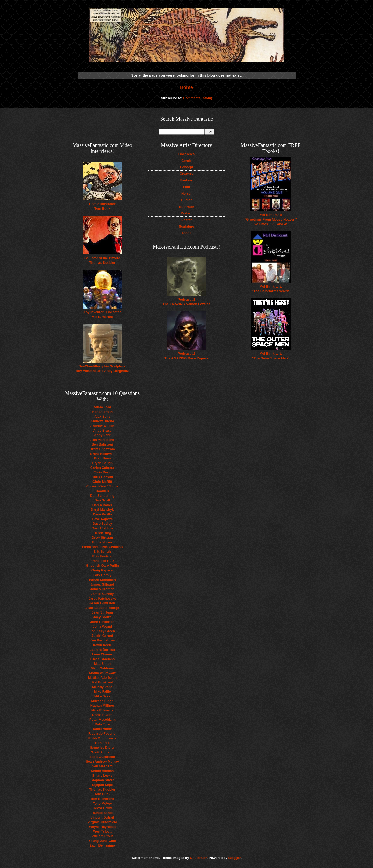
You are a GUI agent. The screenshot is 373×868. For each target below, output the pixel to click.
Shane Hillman (102, 771)
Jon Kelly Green (102, 631)
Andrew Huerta (102, 421)
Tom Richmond (102, 799)
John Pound (102, 626)
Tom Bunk (102, 794)
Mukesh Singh (102, 701)
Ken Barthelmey (102, 640)
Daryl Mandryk (102, 510)
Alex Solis (102, 416)
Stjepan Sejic (102, 785)
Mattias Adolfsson (102, 678)
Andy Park (102, 435)
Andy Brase (102, 430)
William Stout (102, 836)
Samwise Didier (102, 747)
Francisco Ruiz (102, 561)
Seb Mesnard (102, 766)
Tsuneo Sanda (102, 813)
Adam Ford (102, 407)
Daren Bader (102, 505)
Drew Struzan (102, 538)
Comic (186, 161)
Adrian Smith (102, 412)
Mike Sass (102, 696)
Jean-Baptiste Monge (102, 608)
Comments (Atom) (198, 98)
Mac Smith (102, 664)
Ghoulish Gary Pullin (102, 566)
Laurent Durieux (102, 650)
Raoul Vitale (102, 729)
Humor (187, 200)
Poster (187, 220)
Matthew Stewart (102, 673)
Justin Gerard (102, 636)
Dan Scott (102, 500)
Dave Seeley (102, 524)
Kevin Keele (102, 645)
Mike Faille (102, 692)
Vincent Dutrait (102, 817)
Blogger (234, 858)
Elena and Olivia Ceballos (102, 547)
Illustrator (186, 207)
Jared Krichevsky (102, 598)
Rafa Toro (102, 724)
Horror (187, 194)
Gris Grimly (102, 575)
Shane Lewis (102, 775)
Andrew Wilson (102, 426)
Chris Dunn (102, 472)
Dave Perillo (102, 514)
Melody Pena (102, 687)
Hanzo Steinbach (102, 580)
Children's (187, 154)
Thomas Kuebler (102, 789)
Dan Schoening (102, 496)
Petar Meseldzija (102, 720)
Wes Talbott (102, 831)
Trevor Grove (102, 808)
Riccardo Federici (102, 734)
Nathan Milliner (102, 706)
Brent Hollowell (102, 454)
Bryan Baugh (102, 463)
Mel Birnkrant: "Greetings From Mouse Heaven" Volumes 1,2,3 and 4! (271, 219)
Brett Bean (102, 458)
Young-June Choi (102, 841)
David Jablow (102, 528)
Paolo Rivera (102, 715)
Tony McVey (102, 803)
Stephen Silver (102, 780)
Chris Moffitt (102, 482)
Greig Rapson (102, 570)
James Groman (102, 589)
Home (187, 87)
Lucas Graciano (102, 659)
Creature (187, 174)
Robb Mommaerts (102, 738)
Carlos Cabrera (102, 468)
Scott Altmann (102, 752)
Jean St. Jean (102, 612)
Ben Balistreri (102, 444)
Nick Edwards (102, 710)
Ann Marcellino (102, 440)
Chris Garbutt (102, 477)
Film (187, 187)
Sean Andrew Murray (102, 761)
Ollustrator (198, 858)
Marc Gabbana (102, 668)
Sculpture (186, 226)
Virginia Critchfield (102, 822)
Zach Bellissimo (102, 845)
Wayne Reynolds (102, 827)
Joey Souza (102, 617)
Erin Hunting (102, 556)
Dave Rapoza (102, 519)
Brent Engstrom (102, 449)
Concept (187, 167)
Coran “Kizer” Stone (102, 486)
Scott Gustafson (102, 757)
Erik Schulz (102, 552)
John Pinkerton (102, 622)
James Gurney (102, 594)
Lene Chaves (102, 654)
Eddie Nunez (102, 542)
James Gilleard (102, 584)
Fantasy (187, 180)
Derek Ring (102, 533)
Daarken (102, 491)
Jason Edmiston (102, 603)
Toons (187, 233)
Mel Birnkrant (102, 682)
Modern (187, 213)
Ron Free (102, 743)
